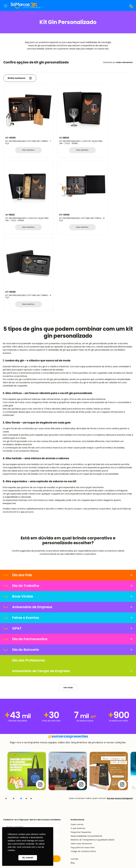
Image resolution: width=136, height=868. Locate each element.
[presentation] (24, 752)
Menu (6, 6)
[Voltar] (6, 703)
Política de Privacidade (123, 852)
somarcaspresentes (68, 640)
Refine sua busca (20, 78)
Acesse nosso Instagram (120, 703)
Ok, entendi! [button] (28, 858)
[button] (21, 703)
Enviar (51, 763)
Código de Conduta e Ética (83, 755)
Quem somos (77, 729)
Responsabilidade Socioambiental (86, 740)
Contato (75, 763)
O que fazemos (78, 732)
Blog (73, 767)
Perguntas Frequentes (81, 736)
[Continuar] (13, 703)
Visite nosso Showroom (81, 748)
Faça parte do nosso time (83, 752)
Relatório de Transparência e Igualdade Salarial (92, 744)
